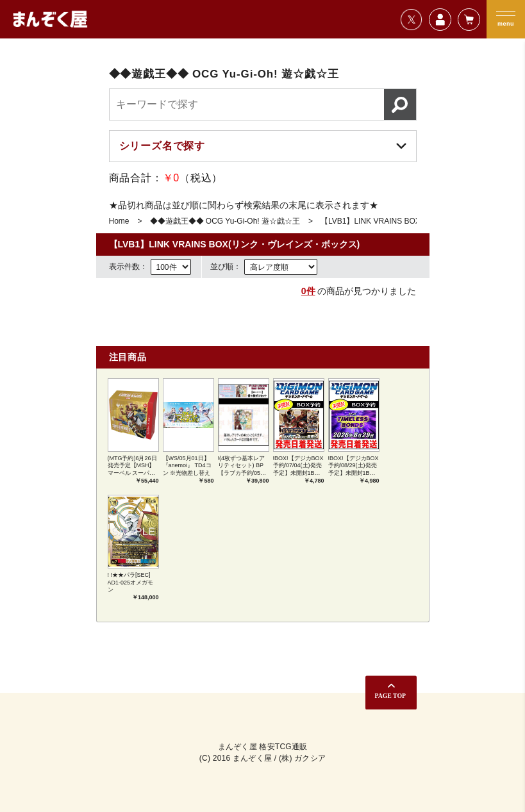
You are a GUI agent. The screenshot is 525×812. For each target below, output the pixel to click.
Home (119, 221)
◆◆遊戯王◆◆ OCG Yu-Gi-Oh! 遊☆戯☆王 (225, 221)
